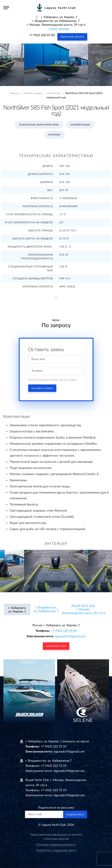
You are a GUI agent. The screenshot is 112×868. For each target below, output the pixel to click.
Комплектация (80, 125)
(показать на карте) (76, 741)
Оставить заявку (42, 388)
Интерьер (54, 135)
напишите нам (56, 646)
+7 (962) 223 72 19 (54, 747)
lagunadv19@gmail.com (70, 636)
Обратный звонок (72, 37)
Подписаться (75, 815)
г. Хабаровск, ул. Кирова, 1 (17, 610)
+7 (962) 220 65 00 (42, 35)
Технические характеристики (39, 125)
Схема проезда (59, 29)
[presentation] (50, 80)
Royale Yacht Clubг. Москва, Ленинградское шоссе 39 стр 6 (83, 609)
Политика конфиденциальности (56, 845)
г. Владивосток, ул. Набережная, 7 (46, 609)
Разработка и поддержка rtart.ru (56, 850)
